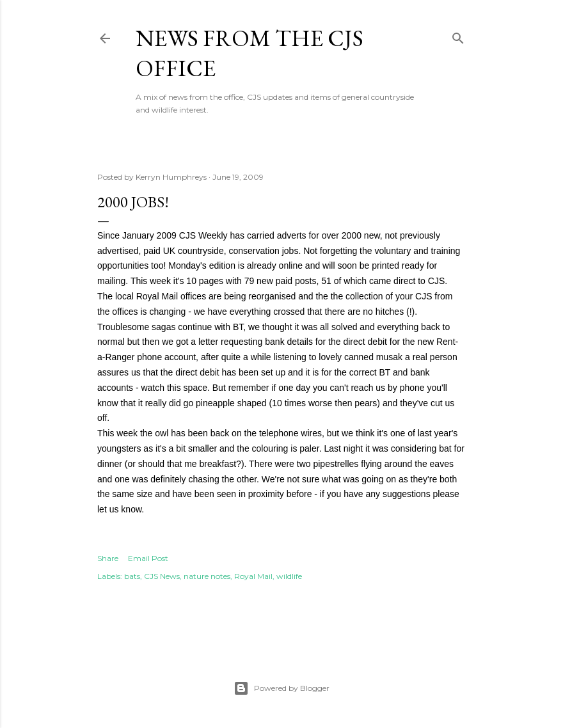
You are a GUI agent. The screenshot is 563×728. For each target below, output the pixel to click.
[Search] (458, 36)
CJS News (162, 576)
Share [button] (108, 558)
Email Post (148, 558)
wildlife (289, 576)
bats (132, 576)
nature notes (207, 576)
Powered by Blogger (281, 688)
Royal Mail (253, 576)
